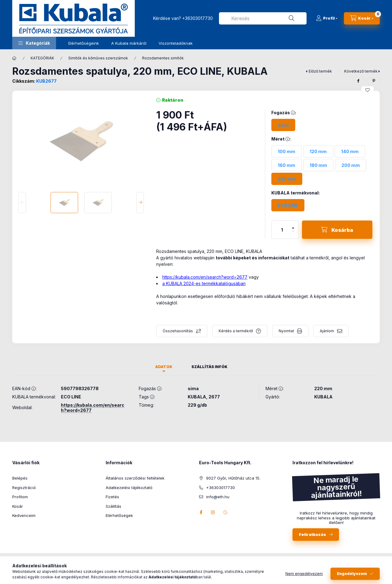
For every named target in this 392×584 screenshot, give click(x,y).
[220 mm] (287, 179)
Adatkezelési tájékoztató (129, 488)
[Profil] (327, 18)
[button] (34, 43)
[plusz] (293, 225)
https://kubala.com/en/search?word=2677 (205, 277)
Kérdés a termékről (236, 331)
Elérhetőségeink (84, 43)
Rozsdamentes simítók (163, 58)
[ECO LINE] (288, 205)
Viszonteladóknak (176, 43)
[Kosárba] (337, 230)
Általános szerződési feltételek (135, 478)
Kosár (18, 506)
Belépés (20, 478)
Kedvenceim (24, 515)
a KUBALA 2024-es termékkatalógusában (204, 283)
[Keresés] (292, 18)
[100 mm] (286, 151)
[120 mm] (318, 151)
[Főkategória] (14, 58)
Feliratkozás (313, 534)
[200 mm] (351, 165)
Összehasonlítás (178, 331)
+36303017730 (198, 18)
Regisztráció (24, 488)
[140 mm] (350, 151)
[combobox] (263, 18)
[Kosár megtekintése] (362, 18)
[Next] (140, 203)
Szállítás (113, 506)
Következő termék (361, 71)
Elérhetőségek (119, 515)
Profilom (20, 497)
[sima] (283, 125)
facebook (201, 512)
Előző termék (320, 71)
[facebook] (358, 81)
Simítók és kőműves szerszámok (98, 58)
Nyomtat (286, 331)
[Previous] (22, 203)
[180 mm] (318, 165)
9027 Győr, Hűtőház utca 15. (233, 478)
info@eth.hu (218, 497)
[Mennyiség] (282, 230)
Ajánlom (327, 331)
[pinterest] (374, 81)
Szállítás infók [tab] (209, 367)
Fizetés (112, 497)
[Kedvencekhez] (367, 90)
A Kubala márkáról (129, 43)
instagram (213, 512)
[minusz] (293, 234)
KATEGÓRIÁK (42, 58)
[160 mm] (286, 165)
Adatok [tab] (164, 367)
